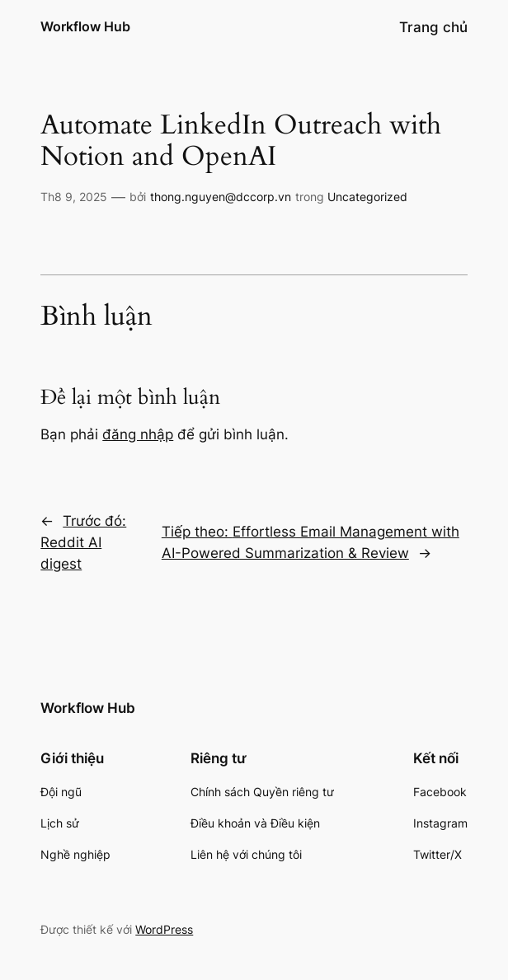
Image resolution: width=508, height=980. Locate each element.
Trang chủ (433, 27)
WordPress (164, 929)
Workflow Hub (85, 27)
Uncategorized (367, 197)
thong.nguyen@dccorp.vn (221, 197)
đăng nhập (138, 434)
